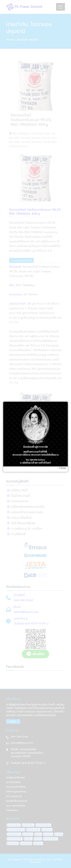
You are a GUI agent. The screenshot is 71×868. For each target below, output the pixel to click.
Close (62, 468)
